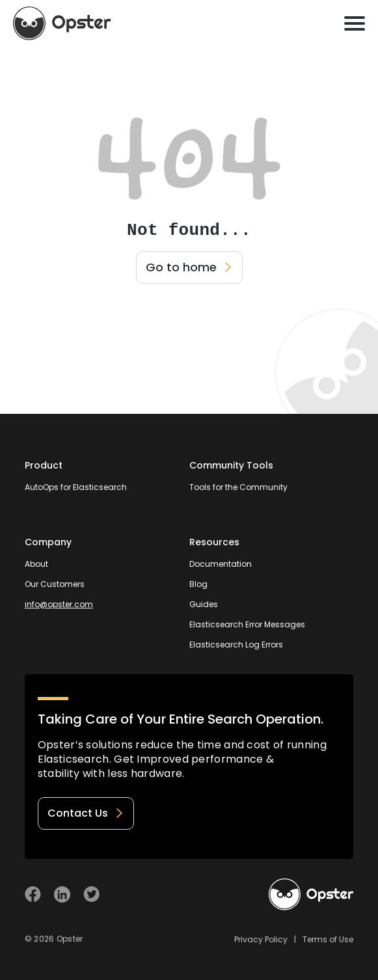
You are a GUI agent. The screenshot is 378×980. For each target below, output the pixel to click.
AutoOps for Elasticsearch (76, 487)
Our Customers (55, 584)
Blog (198, 584)
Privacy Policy (261, 939)
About (36, 564)
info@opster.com (59, 604)
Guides (204, 604)
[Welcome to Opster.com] (311, 895)
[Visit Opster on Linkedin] (62, 894)
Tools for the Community (238, 487)
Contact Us (86, 813)
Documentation (221, 564)
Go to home (189, 267)
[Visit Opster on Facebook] (33, 894)
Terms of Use (328, 939)
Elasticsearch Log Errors (236, 645)
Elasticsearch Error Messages (247, 624)
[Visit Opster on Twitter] (91, 894)
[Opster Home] (62, 23)
